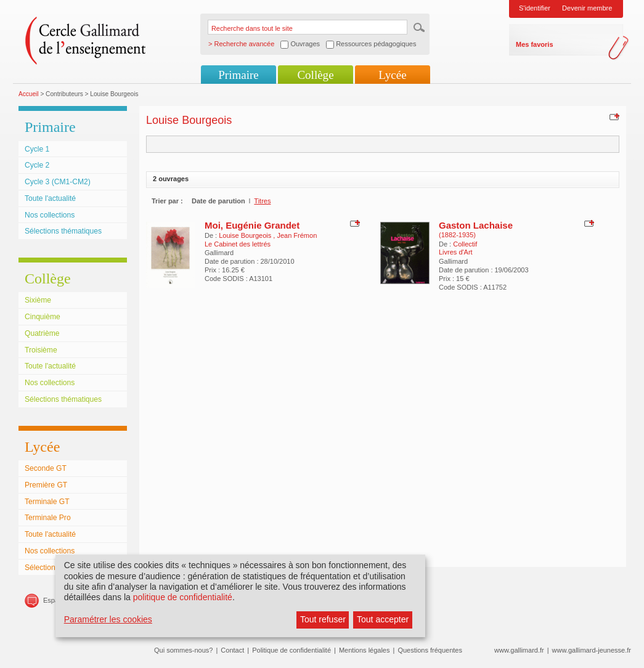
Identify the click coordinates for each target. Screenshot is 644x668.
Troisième (41, 350)
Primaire (238, 75)
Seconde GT (46, 468)
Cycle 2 (37, 165)
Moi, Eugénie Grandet (252, 225)
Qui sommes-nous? (183, 650)
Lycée (392, 75)
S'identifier (535, 8)
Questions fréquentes (430, 650)
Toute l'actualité (50, 198)
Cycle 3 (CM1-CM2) (58, 182)
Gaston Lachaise (476, 225)
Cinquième (43, 317)
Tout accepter (383, 619)
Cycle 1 (37, 149)
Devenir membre (587, 8)
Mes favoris (535, 44)
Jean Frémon (297, 235)
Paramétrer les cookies (108, 619)
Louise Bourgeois (246, 235)
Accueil (29, 94)
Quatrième (42, 333)
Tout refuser (323, 619)
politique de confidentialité (183, 597)
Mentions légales (365, 650)
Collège (315, 75)
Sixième (38, 300)
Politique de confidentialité (291, 650)
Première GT (46, 485)
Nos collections (50, 215)
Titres (262, 201)
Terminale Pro (48, 518)
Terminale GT (47, 502)
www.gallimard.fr (519, 650)
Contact (232, 650)
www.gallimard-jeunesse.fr (592, 650)
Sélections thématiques (63, 231)
